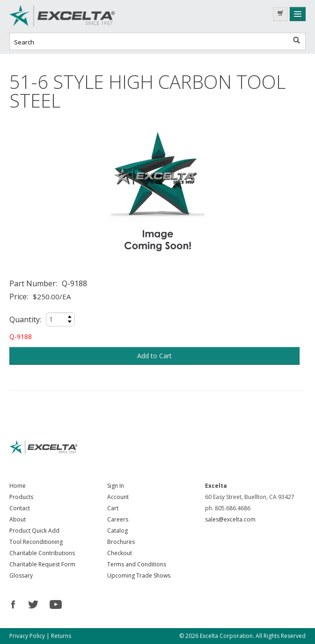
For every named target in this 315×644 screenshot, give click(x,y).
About (18, 519)
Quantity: (25, 319)
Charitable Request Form (42, 564)
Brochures (121, 542)
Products (21, 497)
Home (18, 486)
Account (118, 497)
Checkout (120, 553)
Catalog (117, 531)
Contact (20, 508)
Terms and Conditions (137, 564)
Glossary (21, 575)
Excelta (80, 16)
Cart (113, 508)
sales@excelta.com (230, 519)
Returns (61, 636)
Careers (118, 519)
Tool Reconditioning (36, 542)
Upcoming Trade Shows (139, 575)
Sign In (116, 486)
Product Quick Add (34, 531)
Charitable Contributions (42, 553)
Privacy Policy (27, 636)
